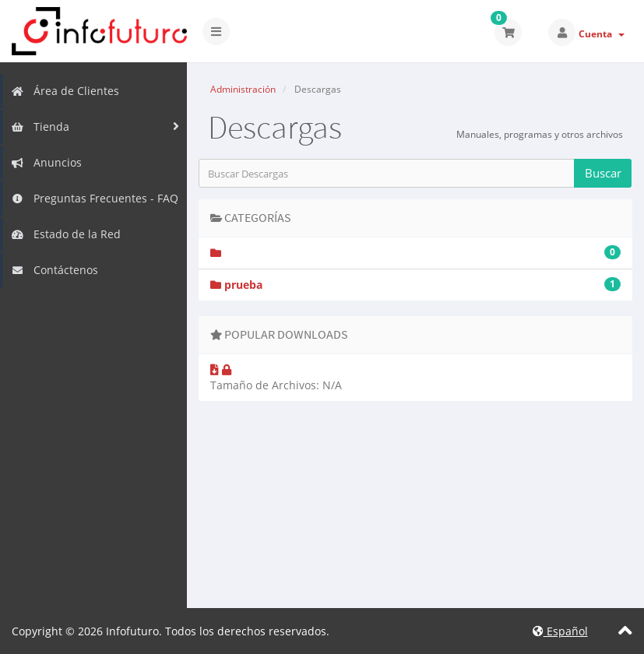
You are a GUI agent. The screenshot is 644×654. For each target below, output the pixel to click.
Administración (243, 89)
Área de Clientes (65, 91)
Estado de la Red (66, 234)
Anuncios (46, 162)
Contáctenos (55, 270)
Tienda (40, 127)
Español (560, 631)
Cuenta (602, 34)
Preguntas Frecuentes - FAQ (95, 198)
